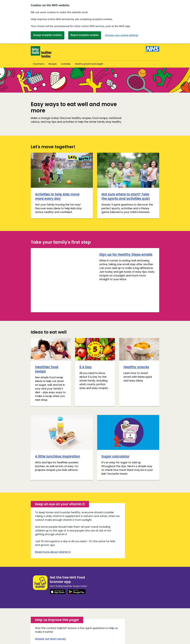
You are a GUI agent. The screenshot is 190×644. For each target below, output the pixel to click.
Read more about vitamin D (53, 525)
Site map (36, 637)
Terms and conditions (57, 637)
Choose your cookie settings (122, 35)
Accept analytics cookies (48, 35)
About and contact (41, 633)
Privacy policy (107, 633)
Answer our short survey (50, 612)
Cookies (91, 633)
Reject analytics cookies (85, 35)
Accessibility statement (69, 633)
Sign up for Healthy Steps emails (62, 254)
